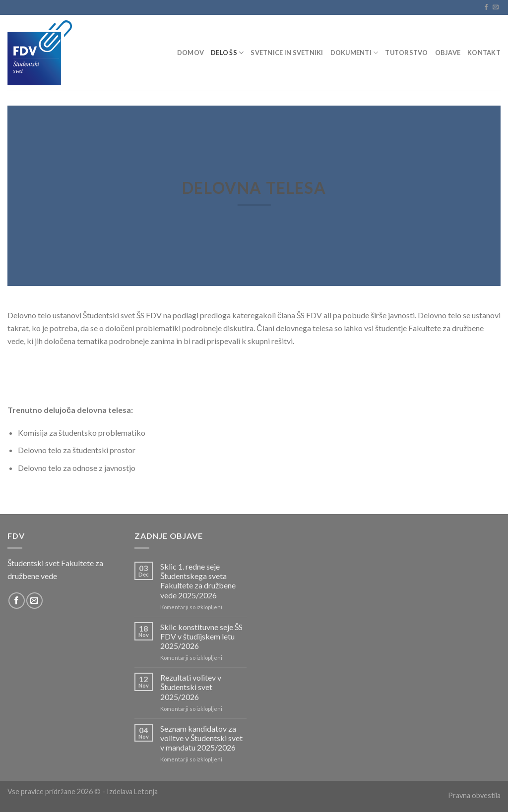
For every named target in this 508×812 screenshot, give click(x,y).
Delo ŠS (227, 53)
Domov (190, 53)
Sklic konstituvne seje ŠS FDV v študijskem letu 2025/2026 (201, 636)
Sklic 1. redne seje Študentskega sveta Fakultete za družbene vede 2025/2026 (198, 581)
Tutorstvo (406, 53)
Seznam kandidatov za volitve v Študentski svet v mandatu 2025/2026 (201, 738)
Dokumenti (354, 53)
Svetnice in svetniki (287, 53)
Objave (448, 53)
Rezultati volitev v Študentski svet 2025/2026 (191, 687)
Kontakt (484, 53)
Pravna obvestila (474, 795)
